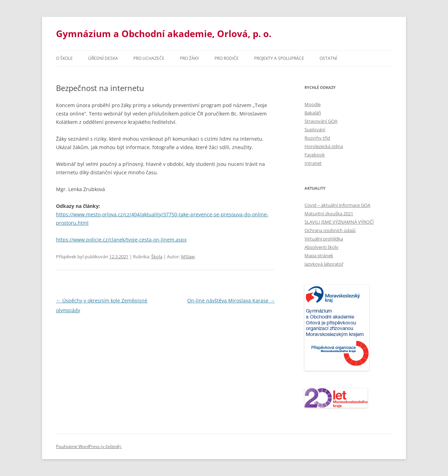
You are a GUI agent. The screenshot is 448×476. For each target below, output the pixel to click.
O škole (64, 58)
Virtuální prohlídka (324, 239)
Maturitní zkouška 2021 (329, 213)
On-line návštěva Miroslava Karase (231, 300)
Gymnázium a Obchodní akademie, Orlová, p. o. (164, 34)
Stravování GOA (321, 121)
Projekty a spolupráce (279, 58)
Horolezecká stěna (324, 146)
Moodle (313, 104)
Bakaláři (313, 113)
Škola (157, 257)
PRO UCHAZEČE (149, 58)
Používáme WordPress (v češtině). (89, 446)
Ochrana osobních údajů (330, 230)
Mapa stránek (319, 255)
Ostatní (328, 58)
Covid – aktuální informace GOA (337, 205)
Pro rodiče (227, 58)
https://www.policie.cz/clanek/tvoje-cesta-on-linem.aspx (121, 240)
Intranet (313, 163)
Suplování (315, 129)
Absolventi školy (321, 247)
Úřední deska (103, 58)
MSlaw (188, 257)
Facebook (315, 155)
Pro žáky (190, 58)
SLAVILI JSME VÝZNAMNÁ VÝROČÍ (339, 222)
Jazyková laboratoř (324, 264)
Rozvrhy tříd (317, 138)
